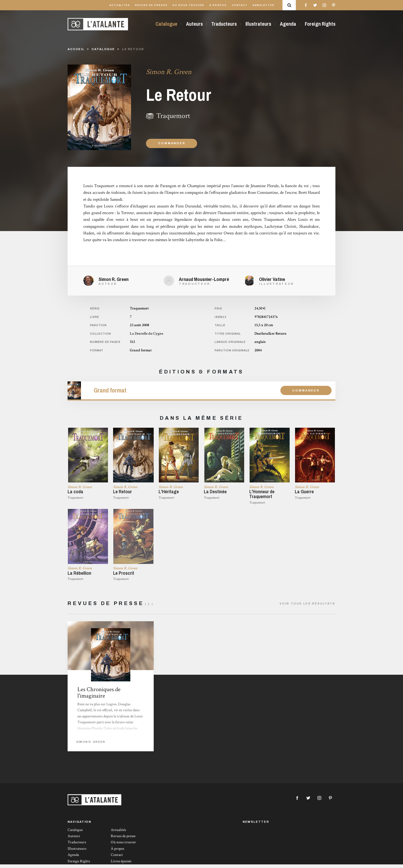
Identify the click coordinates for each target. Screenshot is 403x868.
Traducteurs (224, 24)
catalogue (103, 49)
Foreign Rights (320, 24)
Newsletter (264, 5)
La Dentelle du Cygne (146, 334)
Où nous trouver (188, 5)
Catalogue (166, 24)
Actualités (120, 5)
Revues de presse (151, 5)
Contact (240, 5)
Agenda (288, 24)
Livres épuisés (121, 865)
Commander (172, 143)
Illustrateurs (258, 24)
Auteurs (194, 24)
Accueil (76, 49)
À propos (218, 5)
